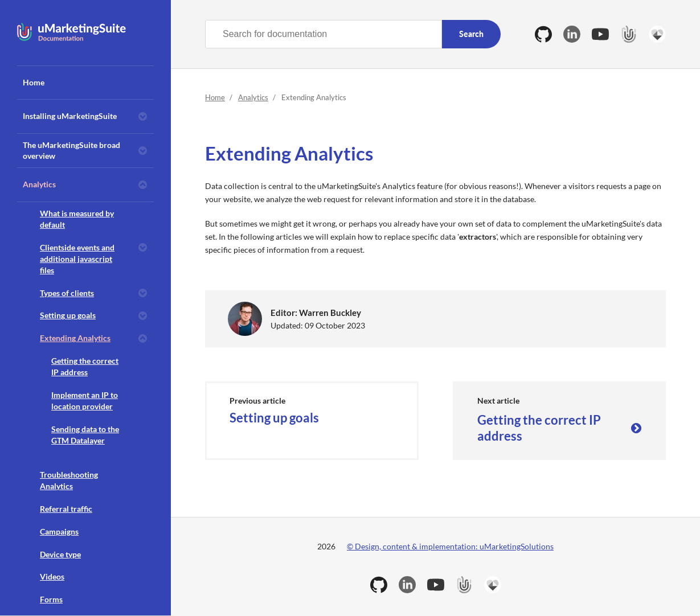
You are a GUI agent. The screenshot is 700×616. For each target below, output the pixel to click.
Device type (60, 554)
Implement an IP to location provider (85, 401)
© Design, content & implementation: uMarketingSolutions (450, 546)
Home (34, 82)
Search (471, 34)
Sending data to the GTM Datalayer (85, 435)
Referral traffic (66, 509)
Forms (51, 599)
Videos (52, 576)
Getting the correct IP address (85, 366)
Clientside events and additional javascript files (77, 259)
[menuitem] (85, 83)
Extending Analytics (75, 338)
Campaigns (59, 531)
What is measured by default (77, 219)
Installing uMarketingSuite (70, 116)
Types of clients (67, 293)
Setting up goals (68, 315)
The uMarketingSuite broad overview (71, 151)
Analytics (39, 184)
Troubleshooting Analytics (69, 480)
